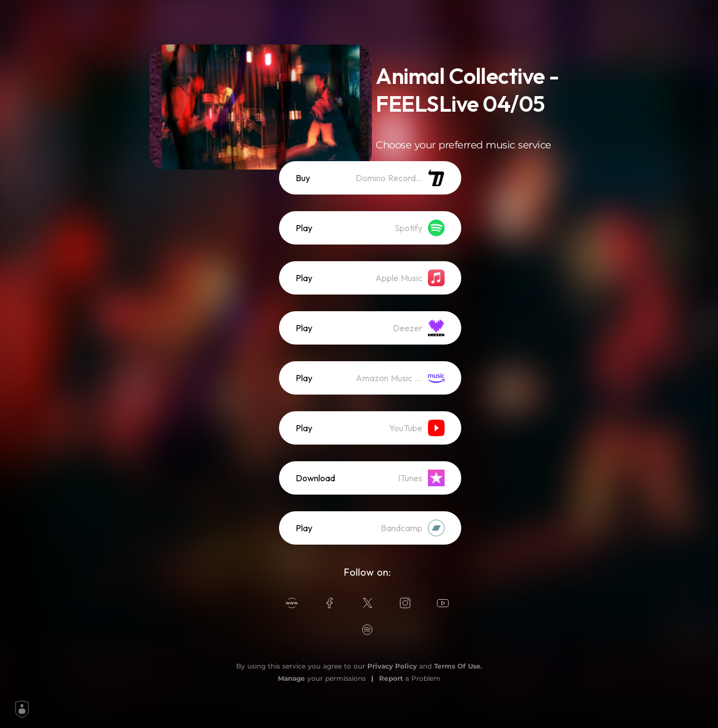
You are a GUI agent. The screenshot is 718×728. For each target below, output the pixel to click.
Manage (291, 678)
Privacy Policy (392, 666)
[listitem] (370, 178)
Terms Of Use (457, 666)
